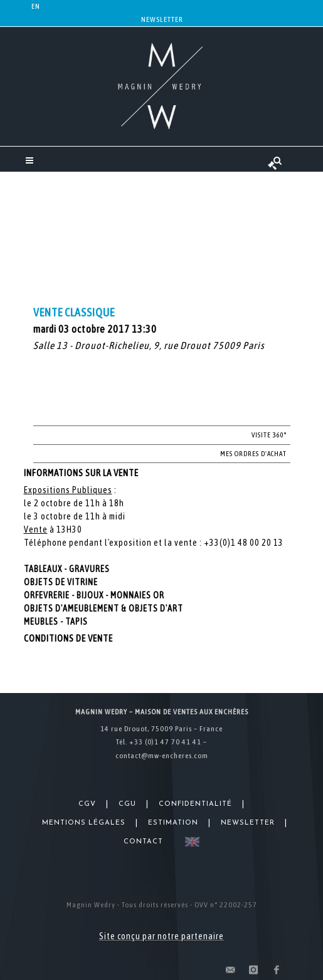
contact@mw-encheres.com (162, 756)
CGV (87, 804)
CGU (127, 804)
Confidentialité (195, 804)
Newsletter (162, 19)
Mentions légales (84, 823)
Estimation (173, 823)
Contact (143, 842)
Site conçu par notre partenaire (161, 936)
